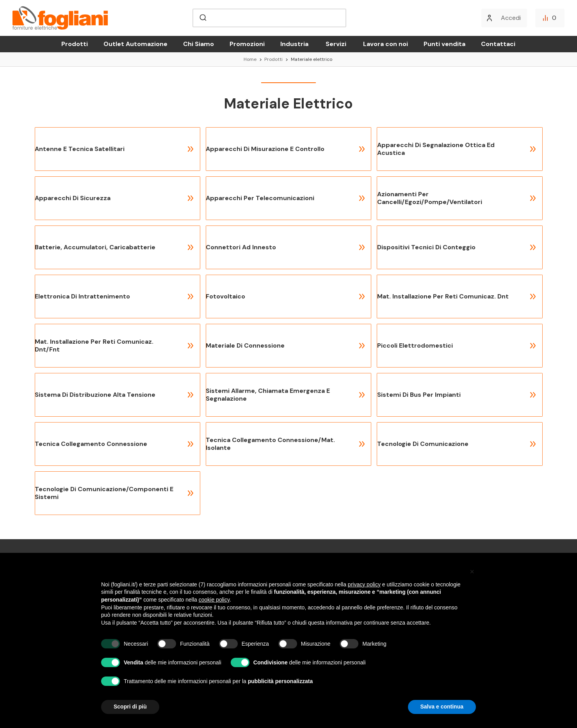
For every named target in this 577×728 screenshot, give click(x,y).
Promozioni (247, 44)
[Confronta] (550, 18)
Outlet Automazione (135, 44)
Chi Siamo (199, 44)
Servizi (336, 44)
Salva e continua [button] (442, 707)
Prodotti (75, 44)
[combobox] (269, 18)
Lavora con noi (386, 44)
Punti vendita (444, 44)
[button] (472, 572)
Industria (294, 44)
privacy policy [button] (364, 584)
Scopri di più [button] (130, 707)
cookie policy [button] (214, 600)
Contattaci (498, 44)
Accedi (511, 18)
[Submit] (202, 18)
